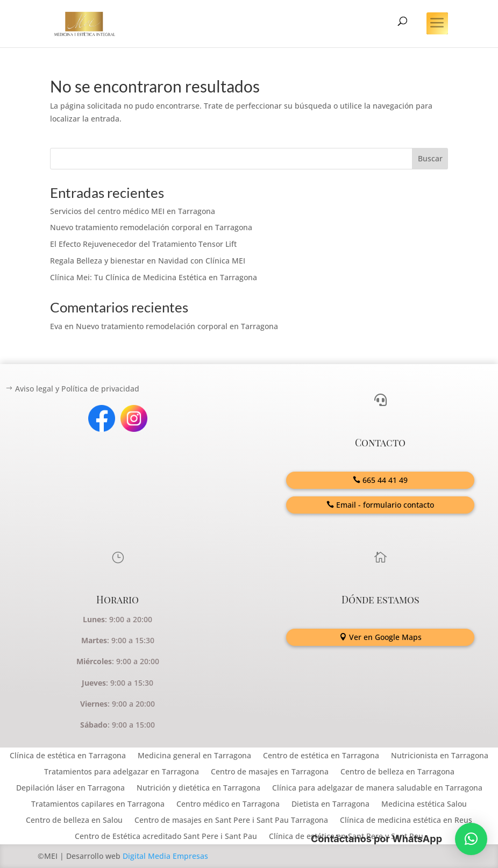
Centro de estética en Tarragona (321, 756)
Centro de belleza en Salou (74, 821)
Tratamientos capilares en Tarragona (98, 805)
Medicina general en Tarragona (194, 756)
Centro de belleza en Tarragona (397, 772)
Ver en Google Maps (385, 637)
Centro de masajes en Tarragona (270, 772)
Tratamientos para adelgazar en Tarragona (122, 772)
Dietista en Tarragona (330, 805)
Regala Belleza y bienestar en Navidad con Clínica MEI (148, 261)
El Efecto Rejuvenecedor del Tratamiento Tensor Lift (143, 244)
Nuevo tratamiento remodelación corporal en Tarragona (151, 227)
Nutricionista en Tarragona (440, 756)
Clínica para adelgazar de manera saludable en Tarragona (377, 788)
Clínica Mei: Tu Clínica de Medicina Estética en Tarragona (154, 277)
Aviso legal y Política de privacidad (77, 389)
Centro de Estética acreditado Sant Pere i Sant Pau (166, 837)
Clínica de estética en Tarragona (68, 756)
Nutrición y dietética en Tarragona (198, 788)
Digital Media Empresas (165, 856)
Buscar (430, 158)
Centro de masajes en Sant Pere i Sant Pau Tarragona (231, 821)
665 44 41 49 (385, 480)
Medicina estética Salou (424, 805)
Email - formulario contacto (385, 505)
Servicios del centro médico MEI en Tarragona (133, 211)
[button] (471, 839)
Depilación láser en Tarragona (70, 788)
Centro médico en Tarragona (228, 805)
